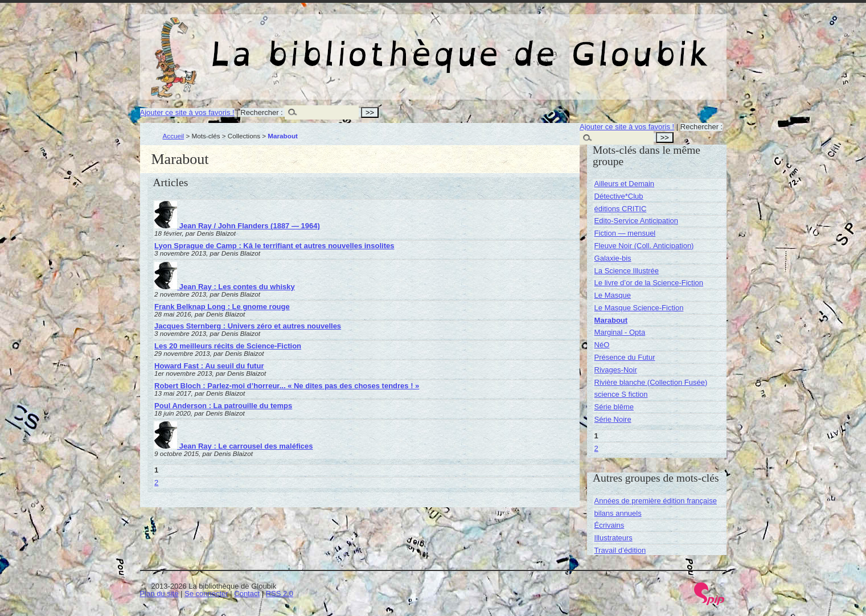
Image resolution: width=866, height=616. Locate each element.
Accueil (174, 136)
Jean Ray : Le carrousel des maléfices (233, 446)
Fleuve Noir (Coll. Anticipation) (644, 246)
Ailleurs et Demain (625, 184)
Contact (247, 594)
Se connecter (206, 594)
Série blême (614, 407)
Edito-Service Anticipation (636, 221)
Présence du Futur (625, 357)
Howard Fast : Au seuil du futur (209, 366)
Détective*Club (619, 196)
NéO (602, 345)
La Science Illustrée (627, 271)
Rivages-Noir (616, 370)
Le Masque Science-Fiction (639, 308)
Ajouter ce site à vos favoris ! (187, 112)
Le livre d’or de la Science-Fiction (649, 283)
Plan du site (159, 594)
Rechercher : (261, 112)
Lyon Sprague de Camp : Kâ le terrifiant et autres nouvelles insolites (274, 246)
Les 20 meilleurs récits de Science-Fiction (228, 346)
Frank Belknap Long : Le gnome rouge (222, 307)
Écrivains (610, 525)
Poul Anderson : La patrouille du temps (223, 406)
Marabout (611, 320)
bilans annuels (618, 513)
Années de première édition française (656, 501)
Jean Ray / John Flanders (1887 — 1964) (237, 226)
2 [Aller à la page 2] (156, 482)
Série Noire (613, 419)
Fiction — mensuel (625, 233)
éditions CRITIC (621, 209)
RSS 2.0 (280, 594)
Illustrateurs (613, 538)
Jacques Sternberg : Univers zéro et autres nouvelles (248, 326)
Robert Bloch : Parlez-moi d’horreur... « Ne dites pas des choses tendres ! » (287, 386)
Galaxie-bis (613, 258)
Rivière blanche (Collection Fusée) (651, 382)
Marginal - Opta (620, 332)
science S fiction (621, 394)
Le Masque (613, 295)
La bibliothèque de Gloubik (554, 44)
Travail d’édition (620, 550)
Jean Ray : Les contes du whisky (225, 287)
